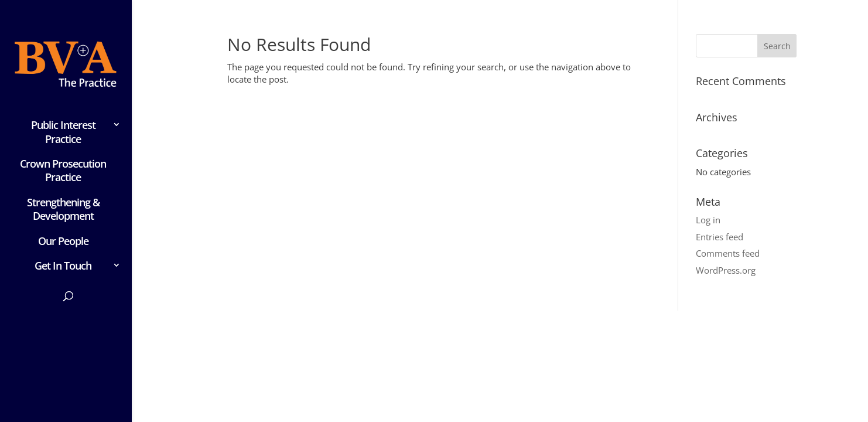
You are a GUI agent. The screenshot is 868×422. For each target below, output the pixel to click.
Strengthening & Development (63, 209)
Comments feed (728, 253)
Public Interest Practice (63, 132)
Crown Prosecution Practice (63, 171)
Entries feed (720, 237)
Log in (708, 220)
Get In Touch (63, 266)
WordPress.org (726, 270)
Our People (63, 241)
